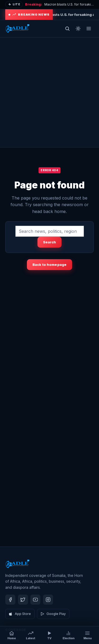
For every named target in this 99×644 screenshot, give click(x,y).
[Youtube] (35, 600)
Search (50, 242)
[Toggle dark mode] (78, 29)
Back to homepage (49, 265)
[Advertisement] (49, 92)
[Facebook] (10, 600)
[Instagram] (48, 600)
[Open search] (67, 29)
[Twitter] (23, 600)
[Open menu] (89, 29)
